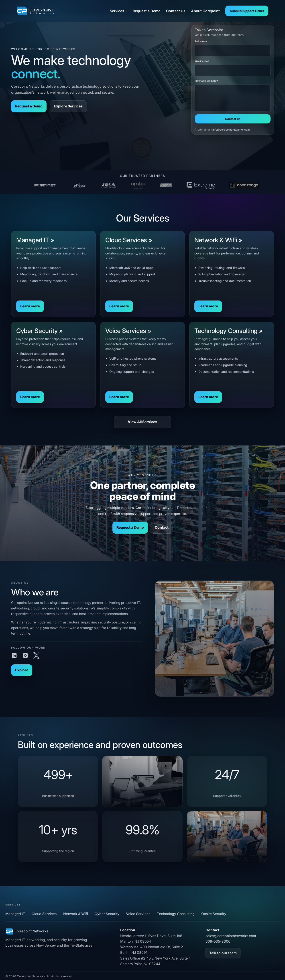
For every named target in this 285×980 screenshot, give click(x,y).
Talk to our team (223, 953)
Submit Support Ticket (247, 11)
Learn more (30, 310)
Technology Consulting (176, 914)
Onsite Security (214, 914)
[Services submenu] (126, 11)
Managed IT (15, 914)
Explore (17, 672)
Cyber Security (107, 914)
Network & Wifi (76, 914)
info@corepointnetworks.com (231, 130)
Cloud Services (44, 914)
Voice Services (138, 914)
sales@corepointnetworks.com (231, 936)
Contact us (233, 119)
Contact (162, 527)
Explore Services (68, 106)
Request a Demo (29, 106)
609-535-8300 (218, 941)
